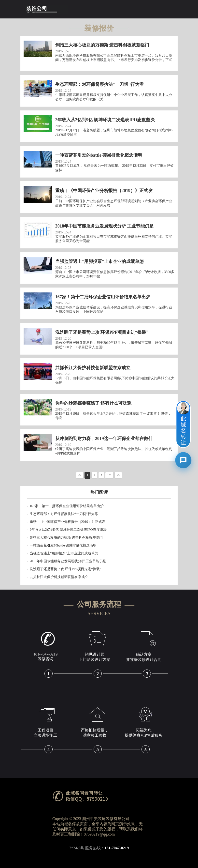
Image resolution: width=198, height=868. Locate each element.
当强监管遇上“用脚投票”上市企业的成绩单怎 (64, 553)
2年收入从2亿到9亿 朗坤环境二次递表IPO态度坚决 (68, 530)
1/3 (109, 475)
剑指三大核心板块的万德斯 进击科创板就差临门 (66, 538)
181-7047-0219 (117, 848)
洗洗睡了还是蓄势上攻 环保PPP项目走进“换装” (65, 569)
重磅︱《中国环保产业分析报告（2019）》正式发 (68, 522)
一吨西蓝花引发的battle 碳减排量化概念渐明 (63, 545)
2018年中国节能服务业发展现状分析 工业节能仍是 (68, 561)
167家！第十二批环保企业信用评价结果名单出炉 (67, 506)
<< (80, 475)
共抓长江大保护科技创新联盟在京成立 (59, 577)
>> (118, 475)
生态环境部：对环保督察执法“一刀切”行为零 (64, 514)
